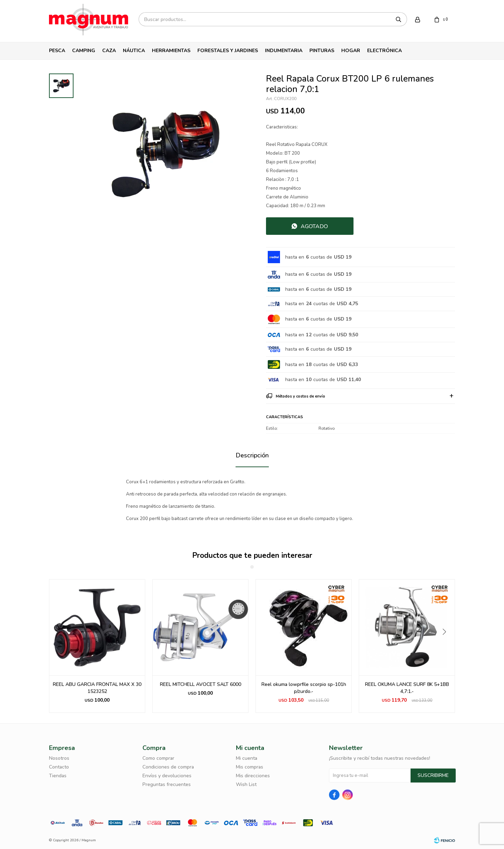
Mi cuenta (247, 758)
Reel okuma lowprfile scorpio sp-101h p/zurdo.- (304, 688)
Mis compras (250, 767)
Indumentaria (284, 51)
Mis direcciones (253, 776)
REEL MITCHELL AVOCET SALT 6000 (201, 684)
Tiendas (58, 776)
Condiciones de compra (168, 767)
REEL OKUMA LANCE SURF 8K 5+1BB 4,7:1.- (407, 688)
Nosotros (59, 758)
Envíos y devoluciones (167, 776)
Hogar (351, 51)
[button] (447, 646)
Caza (109, 51)
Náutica (134, 51)
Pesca (57, 51)
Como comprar (158, 758)
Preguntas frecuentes (167, 784)
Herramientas (171, 51)
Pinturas (322, 51)
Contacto (59, 767)
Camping (84, 51)
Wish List (246, 784)
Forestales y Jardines (228, 51)
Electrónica (384, 51)
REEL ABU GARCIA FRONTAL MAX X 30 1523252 (97, 688)
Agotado (314, 226)
